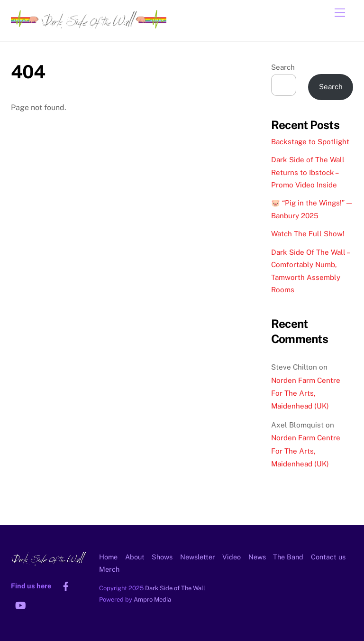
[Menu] (340, 13)
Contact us (328, 557)
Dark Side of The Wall (175, 588)
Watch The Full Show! (308, 234)
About (135, 557)
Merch (109, 569)
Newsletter (198, 557)
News (257, 557)
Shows (162, 557)
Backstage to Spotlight (310, 142)
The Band (288, 557)
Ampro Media (152, 599)
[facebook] (66, 585)
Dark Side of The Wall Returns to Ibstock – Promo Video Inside (308, 172)
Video (232, 557)
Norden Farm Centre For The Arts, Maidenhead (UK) (306, 393)
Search (283, 67)
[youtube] (20, 604)
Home (108, 557)
